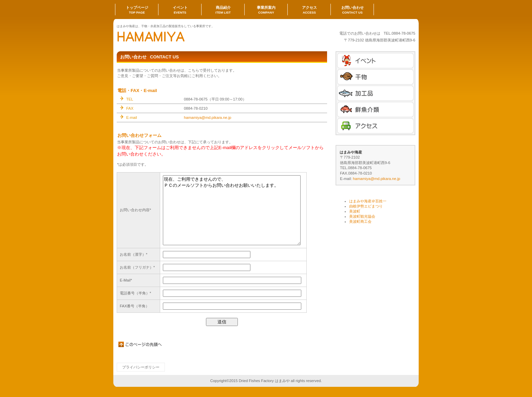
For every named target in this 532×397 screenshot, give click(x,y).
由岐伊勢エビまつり (366, 206)
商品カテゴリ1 (375, 77)
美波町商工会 (360, 221)
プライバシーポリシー (141, 367)
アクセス (375, 126)
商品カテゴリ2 (375, 93)
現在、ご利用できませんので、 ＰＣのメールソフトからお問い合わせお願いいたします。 (232, 210)
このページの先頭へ (140, 344)
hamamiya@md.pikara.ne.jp (207, 118)
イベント (375, 61)
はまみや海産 (185, 36)
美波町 (355, 211)
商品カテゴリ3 (375, 110)
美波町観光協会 (362, 216)
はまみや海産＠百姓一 (368, 201)
